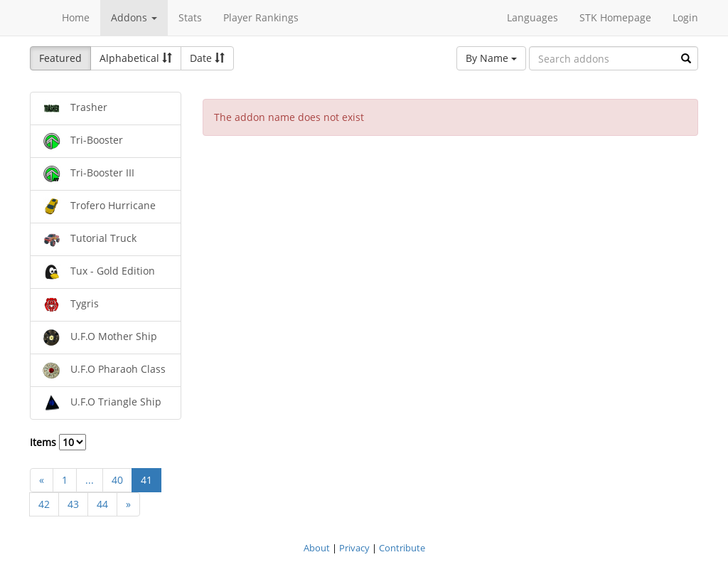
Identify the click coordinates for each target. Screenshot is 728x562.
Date (207, 58)
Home (76, 17)
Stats (190, 17)
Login (685, 17)
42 (44, 504)
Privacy (354, 548)
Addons (134, 17)
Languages (532, 17)
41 (146, 480)
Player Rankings (261, 17)
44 (102, 504)
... (90, 480)
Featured (60, 58)
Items (58, 442)
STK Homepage (615, 17)
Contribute (402, 548)
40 (117, 480)
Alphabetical (136, 58)
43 (73, 504)
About (317, 548)
